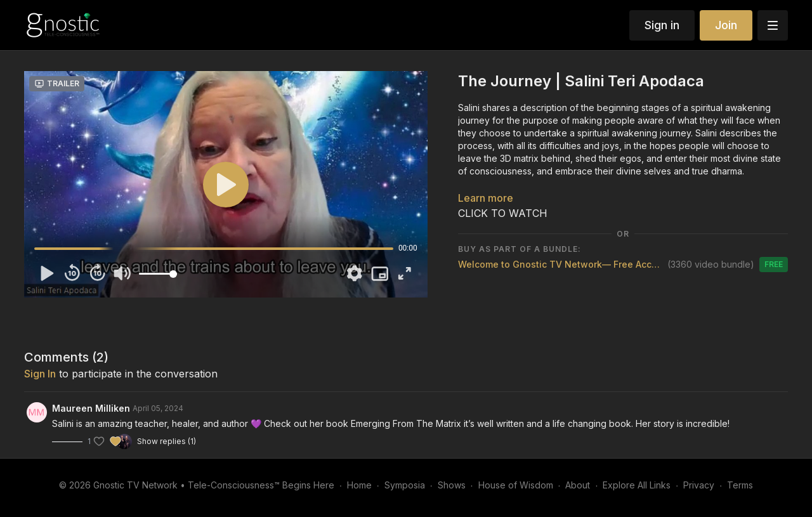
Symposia (405, 485)
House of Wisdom (516, 485)
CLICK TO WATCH (503, 213)
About (578, 485)
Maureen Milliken (91, 408)
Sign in (662, 25)
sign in (40, 374)
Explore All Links (637, 485)
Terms (740, 485)
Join (726, 25)
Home (359, 485)
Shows (452, 485)
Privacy (699, 485)
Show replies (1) (167, 441)
